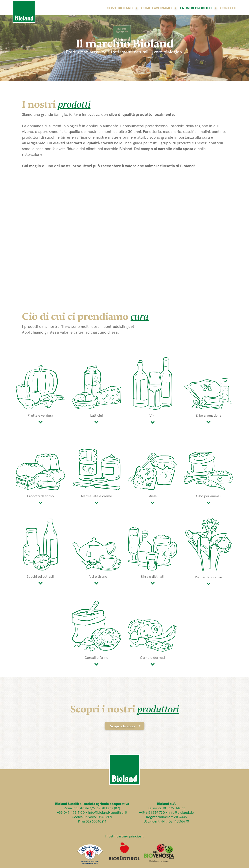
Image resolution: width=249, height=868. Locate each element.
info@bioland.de (181, 813)
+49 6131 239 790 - (154, 813)
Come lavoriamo (156, 8)
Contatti (228, 8)
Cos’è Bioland (120, 8)
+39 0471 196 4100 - (73, 813)
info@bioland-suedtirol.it (108, 813)
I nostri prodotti (196, 8)
